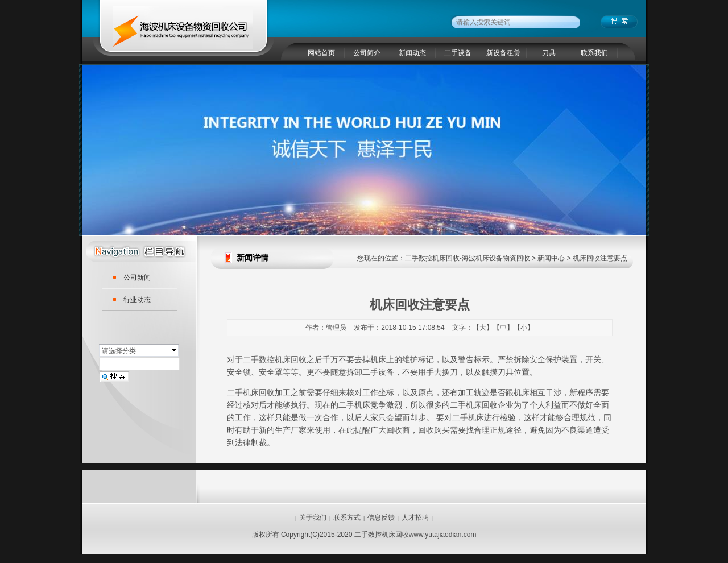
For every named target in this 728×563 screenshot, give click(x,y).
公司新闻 (137, 278)
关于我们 (313, 518)
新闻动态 (412, 53)
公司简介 (367, 53)
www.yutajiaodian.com (443, 535)
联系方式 (347, 518)
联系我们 (594, 53)
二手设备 (458, 53)
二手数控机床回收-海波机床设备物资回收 (468, 258)
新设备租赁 (503, 53)
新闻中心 (551, 258)
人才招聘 (415, 518)
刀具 (549, 53)
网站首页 (321, 53)
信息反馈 (381, 518)
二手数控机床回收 (275, 359)
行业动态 (137, 300)
